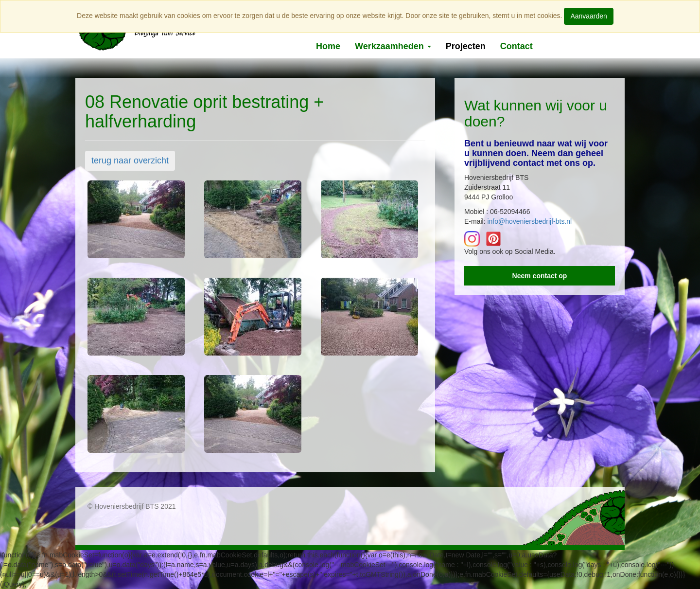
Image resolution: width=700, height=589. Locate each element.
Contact (516, 46)
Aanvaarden (589, 16)
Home (328, 46)
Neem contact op (540, 276)
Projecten (466, 46)
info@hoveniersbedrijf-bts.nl (529, 221)
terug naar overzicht (130, 161)
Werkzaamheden (393, 46)
